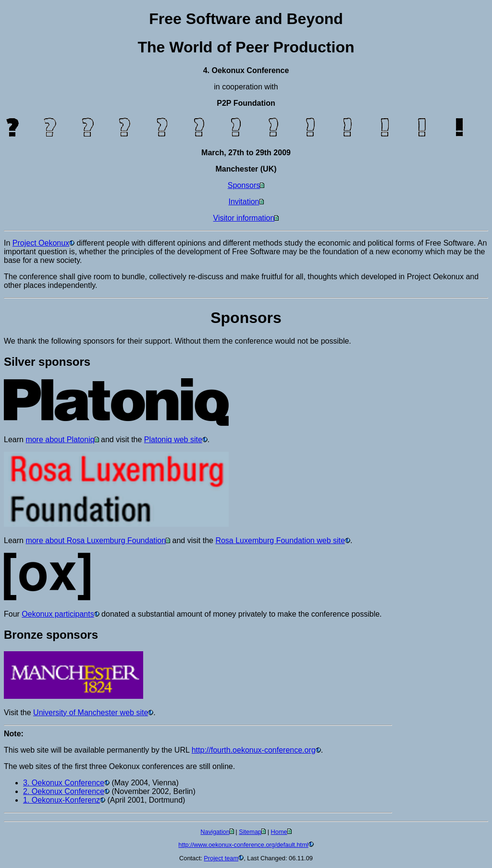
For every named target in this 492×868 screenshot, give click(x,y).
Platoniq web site (173, 440)
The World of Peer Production (246, 47)
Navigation (215, 832)
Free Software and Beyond (246, 19)
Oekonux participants (58, 614)
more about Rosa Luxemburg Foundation (96, 540)
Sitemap (250, 832)
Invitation (244, 202)
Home (279, 832)
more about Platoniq (60, 440)
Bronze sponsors (51, 635)
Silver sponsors (47, 362)
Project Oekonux (41, 243)
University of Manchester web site (91, 713)
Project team (221, 858)
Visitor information (244, 218)
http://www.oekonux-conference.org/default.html (243, 845)
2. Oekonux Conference (64, 791)
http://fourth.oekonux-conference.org (254, 750)
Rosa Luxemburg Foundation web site (280, 540)
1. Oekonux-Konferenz (61, 800)
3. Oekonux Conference (64, 783)
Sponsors (244, 185)
